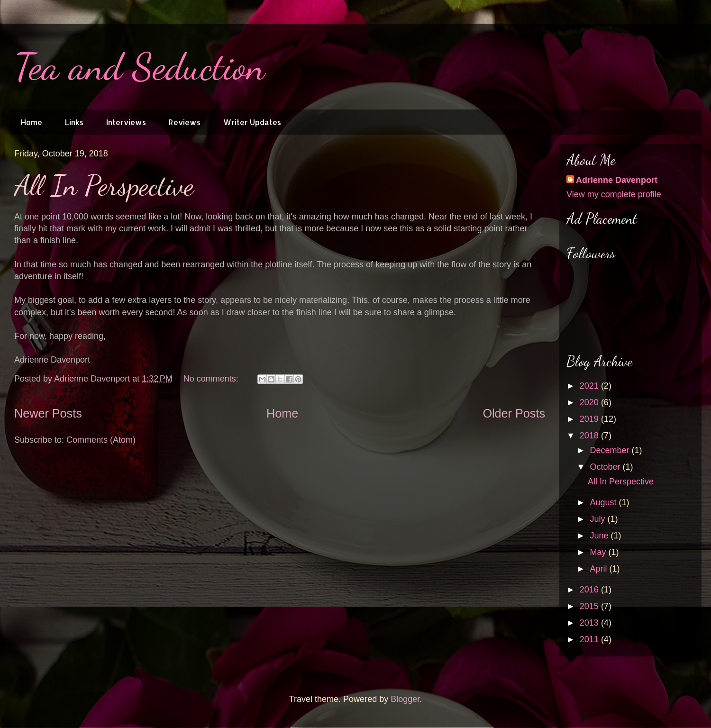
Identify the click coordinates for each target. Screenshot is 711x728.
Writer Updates (252, 122)
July (598, 519)
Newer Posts (48, 413)
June (600, 536)
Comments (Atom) (101, 440)
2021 (590, 386)
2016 (590, 590)
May (599, 552)
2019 (590, 419)
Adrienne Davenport (617, 180)
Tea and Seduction (140, 66)
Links (74, 122)
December (611, 450)
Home (32, 122)
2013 (590, 623)
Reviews (185, 122)
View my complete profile (614, 194)
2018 (590, 436)
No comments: (212, 379)
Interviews (126, 122)
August (604, 502)
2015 (590, 606)
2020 (590, 402)
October (606, 467)
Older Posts (514, 413)
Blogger (405, 699)
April (599, 569)
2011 (590, 639)
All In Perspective (104, 185)
